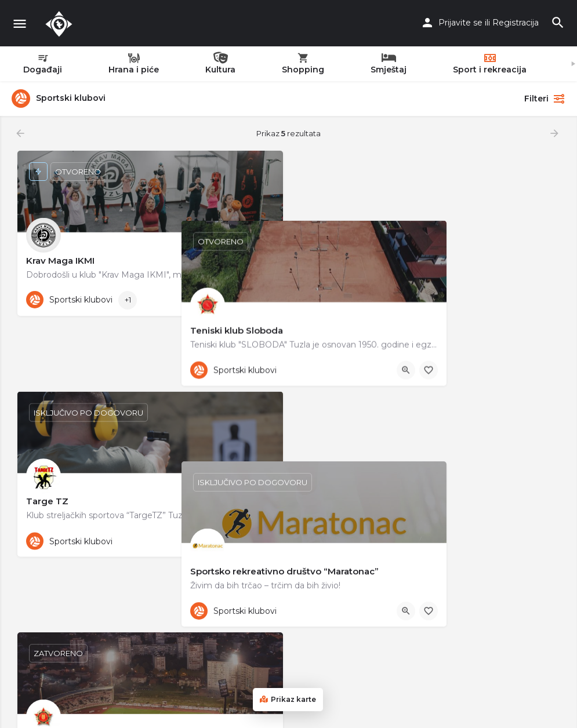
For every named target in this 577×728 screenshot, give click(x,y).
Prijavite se (460, 23)
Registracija (516, 23)
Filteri (545, 99)
